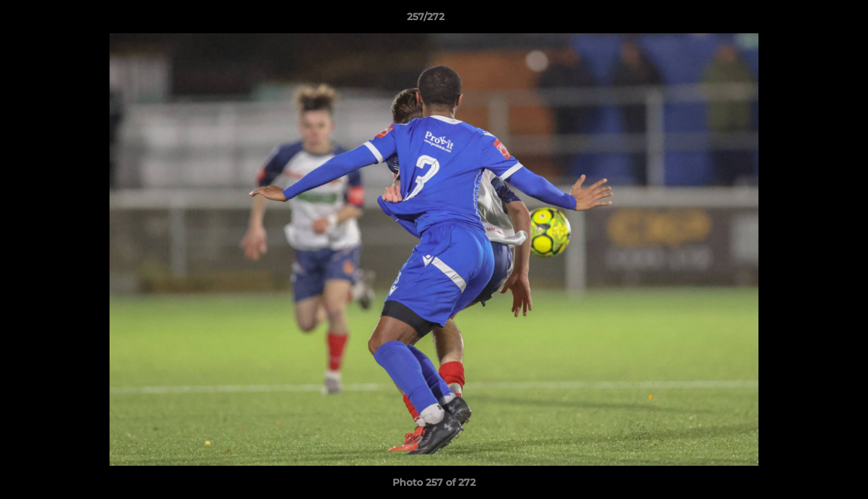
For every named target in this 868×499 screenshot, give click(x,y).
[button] (810, 20)
